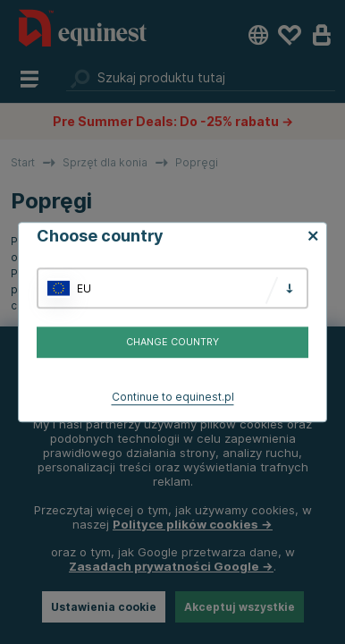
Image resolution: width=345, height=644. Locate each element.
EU (84, 288)
